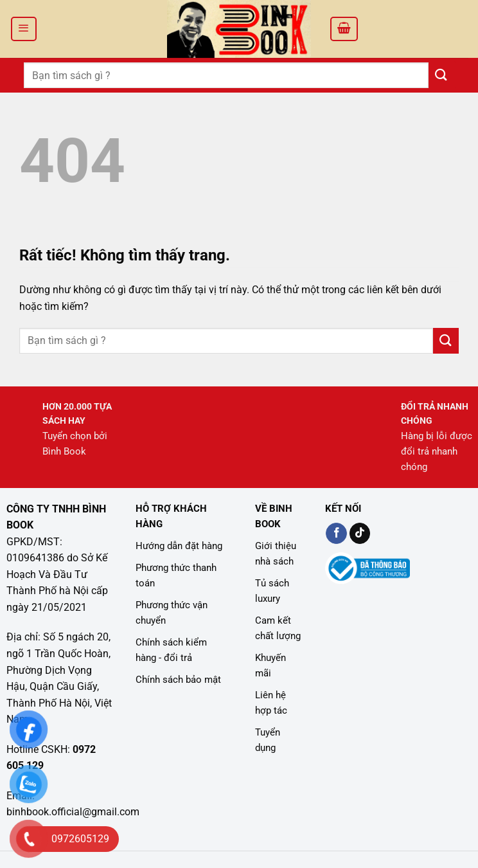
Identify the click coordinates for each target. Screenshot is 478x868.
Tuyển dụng (268, 740)
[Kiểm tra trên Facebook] (336, 534)
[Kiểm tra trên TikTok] (360, 534)
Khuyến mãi (270, 665)
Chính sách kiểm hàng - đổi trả (171, 650)
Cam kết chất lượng (278, 628)
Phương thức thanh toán (176, 575)
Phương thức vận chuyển (172, 613)
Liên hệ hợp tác (271, 703)
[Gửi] (441, 75)
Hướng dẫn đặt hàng (179, 546)
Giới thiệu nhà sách (276, 554)
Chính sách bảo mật (178, 680)
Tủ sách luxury (272, 591)
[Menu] (24, 29)
